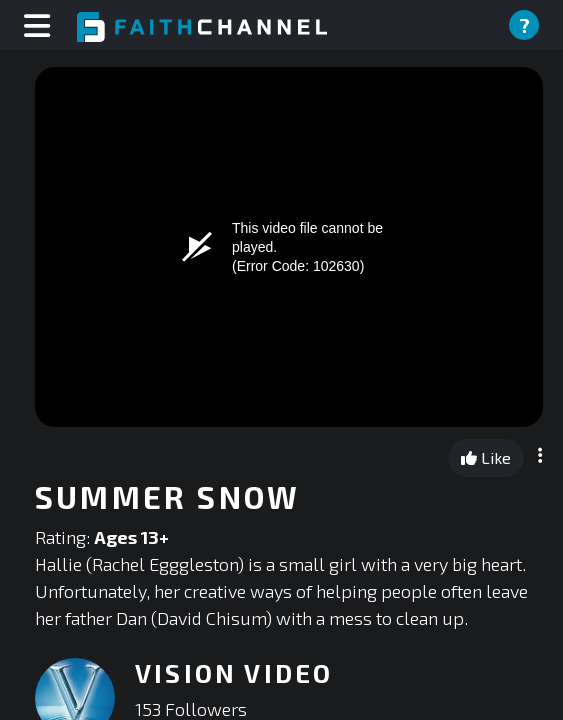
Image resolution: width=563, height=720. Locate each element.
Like (486, 457)
